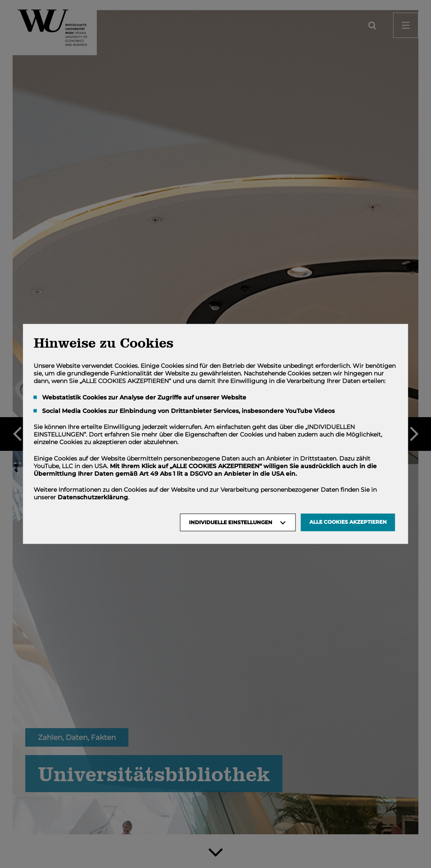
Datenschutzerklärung (93, 497)
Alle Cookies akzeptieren (348, 522)
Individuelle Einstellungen (231, 522)
